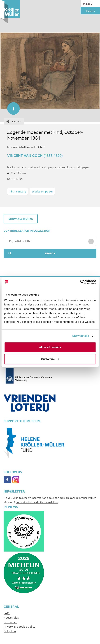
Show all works (21, 219)
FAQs (7, 613)
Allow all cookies (50, 347)
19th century (18, 191)
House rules (11, 617)
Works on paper (42, 191)
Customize (50, 359)
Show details (81, 336)
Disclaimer (10, 622)
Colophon (10, 631)
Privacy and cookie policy (19, 626)
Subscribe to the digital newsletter (37, 502)
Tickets (90, 11)
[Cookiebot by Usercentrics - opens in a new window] (80, 282)
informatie (12, 107)
